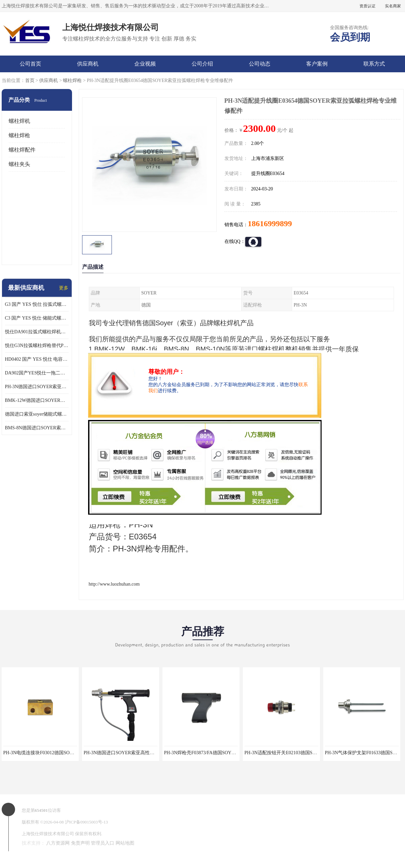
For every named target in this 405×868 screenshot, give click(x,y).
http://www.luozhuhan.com (114, 584)
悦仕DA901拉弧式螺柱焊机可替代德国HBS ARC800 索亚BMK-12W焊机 (37, 332)
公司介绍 (202, 64)
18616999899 (270, 224)
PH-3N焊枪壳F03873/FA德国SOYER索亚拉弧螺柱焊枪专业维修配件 (234, 753)
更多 (64, 288)
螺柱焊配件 (22, 150)
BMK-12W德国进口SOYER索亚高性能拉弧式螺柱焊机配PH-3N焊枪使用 (37, 400)
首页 (30, 80)
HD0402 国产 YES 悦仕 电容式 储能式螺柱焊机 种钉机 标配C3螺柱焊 (37, 359)
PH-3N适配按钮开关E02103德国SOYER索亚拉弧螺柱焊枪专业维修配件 (318, 753)
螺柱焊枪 (72, 80)
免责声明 (80, 843)
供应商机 (88, 64)
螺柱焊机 (19, 121)
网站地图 (125, 843)
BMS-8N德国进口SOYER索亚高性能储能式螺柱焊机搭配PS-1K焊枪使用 (37, 428)
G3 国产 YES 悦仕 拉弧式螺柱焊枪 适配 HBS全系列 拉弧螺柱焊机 (37, 304)
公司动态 (260, 64)
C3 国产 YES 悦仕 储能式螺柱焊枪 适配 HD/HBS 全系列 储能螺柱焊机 (37, 318)
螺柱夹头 (19, 164)
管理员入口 (103, 843)
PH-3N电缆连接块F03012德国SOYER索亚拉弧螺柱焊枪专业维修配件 (74, 753)
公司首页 (30, 64)
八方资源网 (58, 843)
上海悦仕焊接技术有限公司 (48, 834)
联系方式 (374, 64)
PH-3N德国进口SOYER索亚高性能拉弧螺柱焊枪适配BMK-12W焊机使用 (37, 387)
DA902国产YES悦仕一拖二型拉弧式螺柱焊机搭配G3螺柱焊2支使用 (37, 373)
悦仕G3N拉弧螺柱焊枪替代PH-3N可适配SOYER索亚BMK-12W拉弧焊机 (37, 345)
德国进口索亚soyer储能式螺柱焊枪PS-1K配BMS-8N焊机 (37, 414)
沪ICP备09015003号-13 (87, 822)
